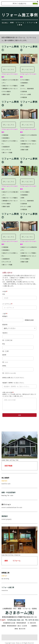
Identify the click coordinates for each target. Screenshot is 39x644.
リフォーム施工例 (8, 587)
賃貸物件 (5, 516)
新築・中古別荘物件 (9, 492)
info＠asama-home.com (15, 620)
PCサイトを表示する (20, 3)
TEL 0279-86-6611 (32, 620)
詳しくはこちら (9, 69)
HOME (5, 23)
